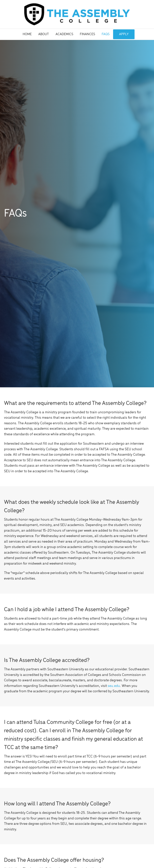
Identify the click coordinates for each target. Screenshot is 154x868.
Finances (87, 34)
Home (27, 34)
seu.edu (114, 686)
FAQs (106, 34)
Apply (124, 34)
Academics (64, 34)
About (44, 34)
